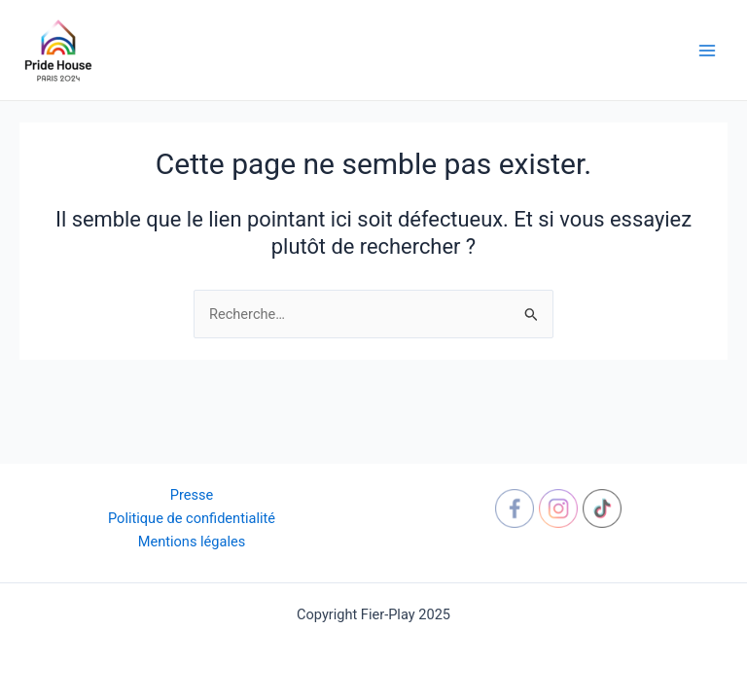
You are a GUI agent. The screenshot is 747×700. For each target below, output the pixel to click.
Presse (192, 495)
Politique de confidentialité (192, 518)
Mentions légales (192, 542)
